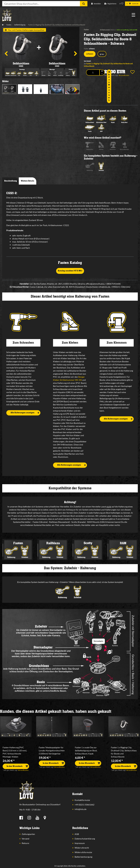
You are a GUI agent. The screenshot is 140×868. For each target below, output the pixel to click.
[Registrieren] (110, 4)
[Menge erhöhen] (102, 71)
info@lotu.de (81, 809)
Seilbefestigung (20, 25)
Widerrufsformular (83, 852)
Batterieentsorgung (83, 857)
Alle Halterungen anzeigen (25, 413)
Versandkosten (23, 770)
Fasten (9, 25)
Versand (25, 839)
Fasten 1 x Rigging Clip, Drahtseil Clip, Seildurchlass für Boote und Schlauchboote (124, 752)
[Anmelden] (96, 4)
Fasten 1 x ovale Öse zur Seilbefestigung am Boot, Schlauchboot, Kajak (86, 751)
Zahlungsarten (28, 834)
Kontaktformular (82, 800)
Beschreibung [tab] (11, 181)
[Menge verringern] (102, 74)
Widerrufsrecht (82, 848)
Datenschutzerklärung (85, 839)
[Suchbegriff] (41, 4)
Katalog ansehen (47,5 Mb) (70, 271)
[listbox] (16, 727)
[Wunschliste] (121, 4)
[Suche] (84, 4)
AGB (77, 834)
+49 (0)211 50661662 (84, 805)
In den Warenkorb (109, 86)
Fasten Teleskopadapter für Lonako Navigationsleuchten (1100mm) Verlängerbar (52, 751)
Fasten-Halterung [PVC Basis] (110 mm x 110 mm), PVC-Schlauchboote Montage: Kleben (15, 752)
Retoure (25, 843)
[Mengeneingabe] (93, 72)
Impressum (80, 843)
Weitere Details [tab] (28, 181)
